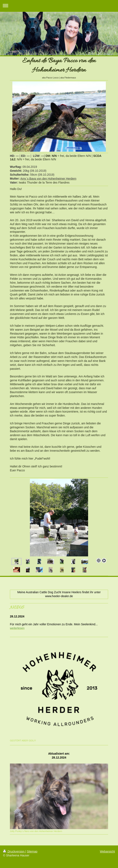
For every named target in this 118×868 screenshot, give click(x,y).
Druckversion (14, 851)
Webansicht (107, 851)
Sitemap (32, 851)
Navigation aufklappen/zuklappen (59, 5)
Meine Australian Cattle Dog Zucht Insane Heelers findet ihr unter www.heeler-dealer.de (59, 594)
